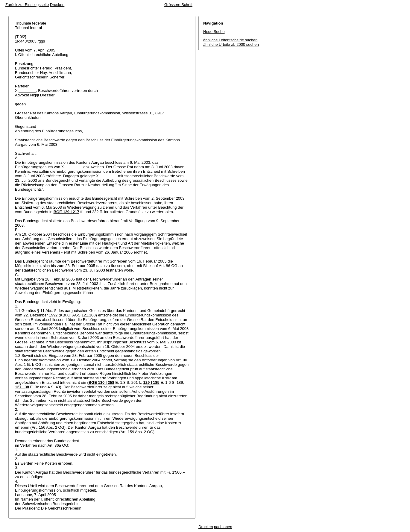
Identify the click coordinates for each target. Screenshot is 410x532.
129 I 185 (151, 382)
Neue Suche (214, 32)
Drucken (57, 5)
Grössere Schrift (178, 5)
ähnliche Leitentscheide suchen (230, 40)
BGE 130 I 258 (101, 382)
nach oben (223, 527)
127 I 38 (22, 387)
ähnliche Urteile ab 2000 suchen (231, 44)
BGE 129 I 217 (66, 212)
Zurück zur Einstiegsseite (27, 5)
